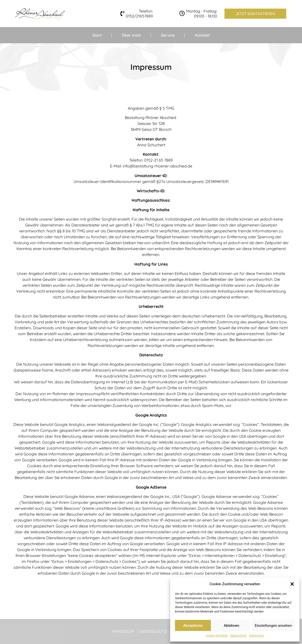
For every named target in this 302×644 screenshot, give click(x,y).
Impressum (256, 636)
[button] (292, 584)
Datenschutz (238, 636)
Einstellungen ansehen (273, 626)
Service (168, 35)
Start (97, 35)
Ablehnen (231, 626)
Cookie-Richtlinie (217, 636)
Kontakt (202, 35)
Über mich (131, 35)
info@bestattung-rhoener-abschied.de (158, 166)
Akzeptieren (193, 626)
